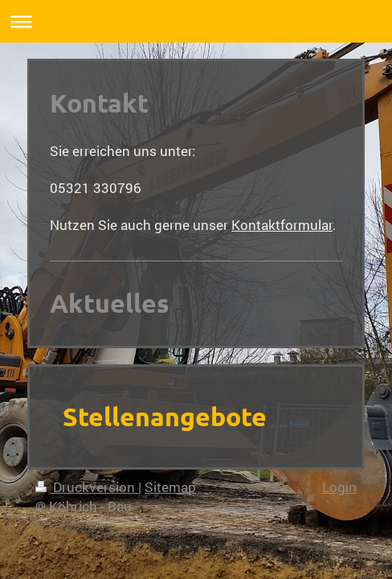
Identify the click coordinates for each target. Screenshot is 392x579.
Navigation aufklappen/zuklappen (196, 21)
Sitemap (170, 487)
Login (339, 487)
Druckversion (87, 487)
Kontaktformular (282, 225)
